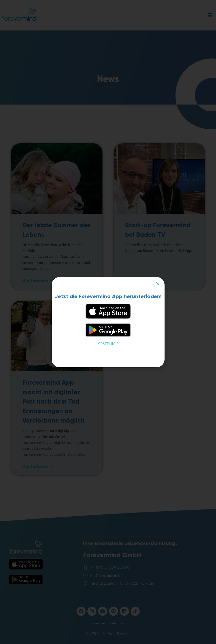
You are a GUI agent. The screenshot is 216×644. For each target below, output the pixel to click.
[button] (158, 284)
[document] (108, 322)
